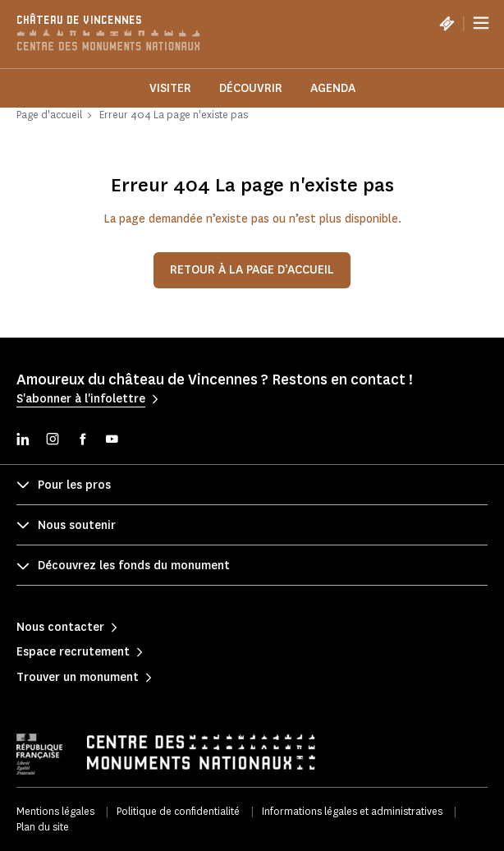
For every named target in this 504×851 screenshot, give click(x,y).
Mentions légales (55, 811)
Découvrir (251, 88)
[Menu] (481, 23)
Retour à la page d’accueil (252, 270)
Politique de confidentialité (178, 811)
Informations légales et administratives (352, 811)
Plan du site (43, 827)
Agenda (333, 88)
